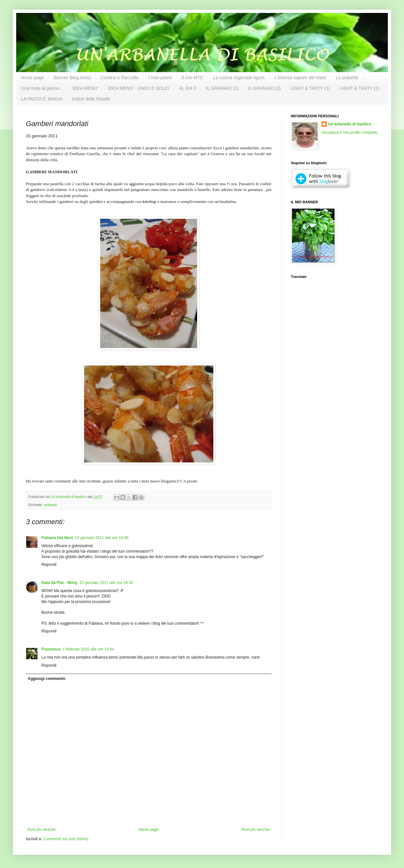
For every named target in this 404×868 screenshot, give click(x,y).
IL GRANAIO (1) (222, 88)
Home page (32, 78)
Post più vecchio (256, 830)
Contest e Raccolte (120, 78)
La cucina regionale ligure (239, 78)
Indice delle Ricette (91, 99)
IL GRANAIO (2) (265, 88)
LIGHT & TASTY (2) (360, 88)
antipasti (50, 505)
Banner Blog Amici (72, 78)
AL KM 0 (188, 88)
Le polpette (347, 78)
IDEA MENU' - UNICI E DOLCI (139, 88)
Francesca (51, 649)
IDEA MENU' (85, 88)
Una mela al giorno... (42, 88)
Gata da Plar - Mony (59, 583)
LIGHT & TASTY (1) (310, 88)
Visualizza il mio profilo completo (350, 132)
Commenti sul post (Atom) (65, 839)
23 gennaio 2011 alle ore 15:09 (102, 538)
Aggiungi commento (47, 679)
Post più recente (42, 830)
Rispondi (49, 565)
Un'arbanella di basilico (350, 124)
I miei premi (160, 78)
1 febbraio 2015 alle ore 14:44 (88, 649)
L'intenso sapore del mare (300, 78)
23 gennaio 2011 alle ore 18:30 (106, 583)
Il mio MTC (192, 78)
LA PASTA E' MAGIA (42, 99)
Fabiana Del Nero (57, 538)
